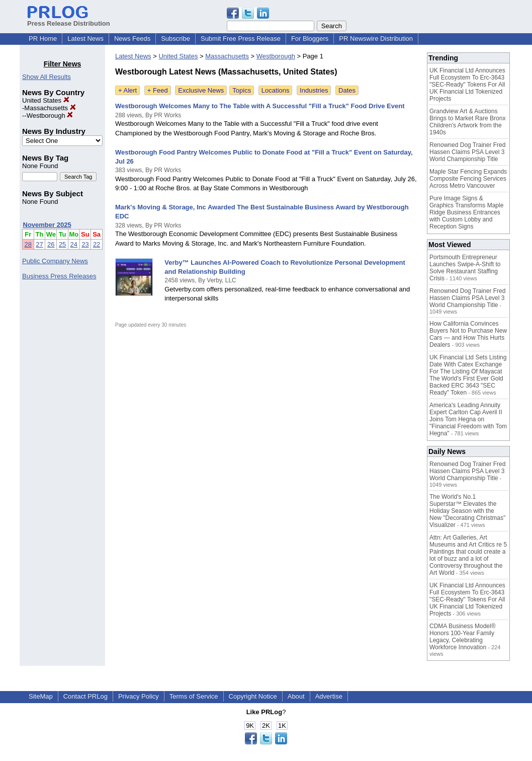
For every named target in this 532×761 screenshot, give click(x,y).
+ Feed (158, 90)
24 (74, 244)
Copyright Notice (253, 696)
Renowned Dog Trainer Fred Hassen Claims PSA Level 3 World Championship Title (467, 152)
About (296, 696)
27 (39, 244)
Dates (347, 90)
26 (51, 244)
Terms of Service (194, 696)
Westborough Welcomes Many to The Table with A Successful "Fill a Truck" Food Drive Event (260, 106)
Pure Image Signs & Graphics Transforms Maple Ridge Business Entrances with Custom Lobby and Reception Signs (466, 212)
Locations (276, 90)
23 (85, 244)
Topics (242, 90)
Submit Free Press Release (241, 39)
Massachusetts (50, 108)
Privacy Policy (139, 696)
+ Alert (127, 90)
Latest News (85, 39)
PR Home (43, 39)
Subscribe (175, 39)
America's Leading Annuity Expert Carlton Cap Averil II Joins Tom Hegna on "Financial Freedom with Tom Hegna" (468, 419)
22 (97, 244)
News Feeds (132, 39)
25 (62, 244)
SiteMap (41, 696)
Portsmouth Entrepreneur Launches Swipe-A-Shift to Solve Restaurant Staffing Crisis (465, 268)
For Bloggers (310, 39)
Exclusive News (201, 90)
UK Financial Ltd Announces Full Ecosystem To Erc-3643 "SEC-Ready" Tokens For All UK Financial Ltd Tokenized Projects (467, 85)
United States (46, 100)
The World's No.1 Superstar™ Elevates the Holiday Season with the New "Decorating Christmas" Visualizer (467, 511)
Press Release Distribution (69, 20)
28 (28, 244)
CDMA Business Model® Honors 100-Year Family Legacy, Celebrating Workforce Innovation (463, 637)
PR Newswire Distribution (376, 39)
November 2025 (47, 225)
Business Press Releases (59, 276)
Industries (314, 90)
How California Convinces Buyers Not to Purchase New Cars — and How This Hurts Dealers (468, 334)
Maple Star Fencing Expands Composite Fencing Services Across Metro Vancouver (468, 179)
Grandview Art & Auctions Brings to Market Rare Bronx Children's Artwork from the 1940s (467, 122)
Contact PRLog (85, 696)
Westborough (50, 116)
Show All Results (47, 77)
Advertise (329, 696)
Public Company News (55, 261)
